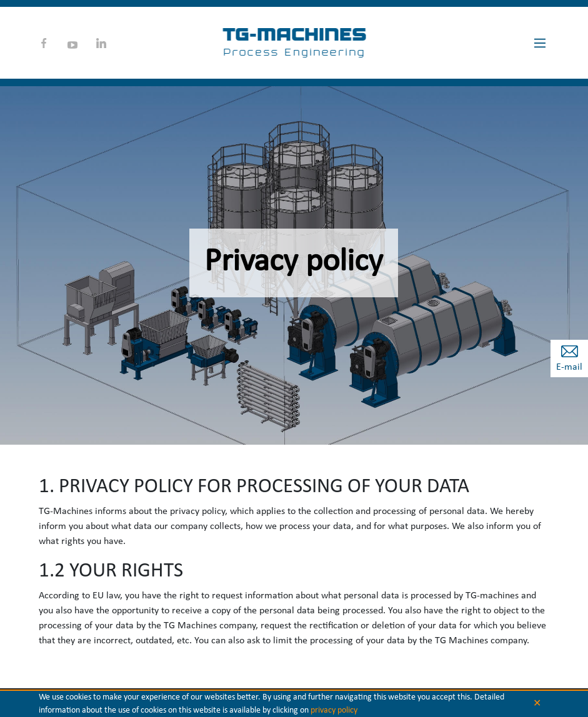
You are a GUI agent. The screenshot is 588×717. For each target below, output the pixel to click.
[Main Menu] (540, 43)
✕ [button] (537, 704)
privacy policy (334, 710)
